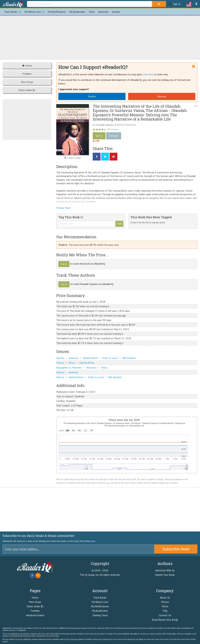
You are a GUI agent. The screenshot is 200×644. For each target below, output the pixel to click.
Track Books (13, 12)
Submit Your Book (165, 575)
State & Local (110, 358)
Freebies (27, 74)
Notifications (57, 12)
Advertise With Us (165, 570)
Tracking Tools (100, 615)
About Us (165, 597)
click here (173, 639)
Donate (116, 12)
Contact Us (165, 615)
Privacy (165, 602)
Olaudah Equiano (105, 125)
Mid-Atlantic (129, 358)
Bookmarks (77, 12)
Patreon (162, 96)
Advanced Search (35, 615)
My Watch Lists (35, 12)
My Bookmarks (100, 611)
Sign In (174, 4)
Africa (72, 363)
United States (90, 358)
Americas (73, 358)
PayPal (92, 96)
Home (27, 66)
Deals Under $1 (27, 90)
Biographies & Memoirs (69, 368)
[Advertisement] (100, 37)
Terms (165, 606)
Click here (148, 74)
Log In (64, 264)
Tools (92, 12)
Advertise (103, 12)
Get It (99, 136)
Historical (91, 368)
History (60, 358)
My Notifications (100, 606)
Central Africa (87, 363)
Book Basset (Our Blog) (165, 620)
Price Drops (27, 82)
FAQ (165, 611)
